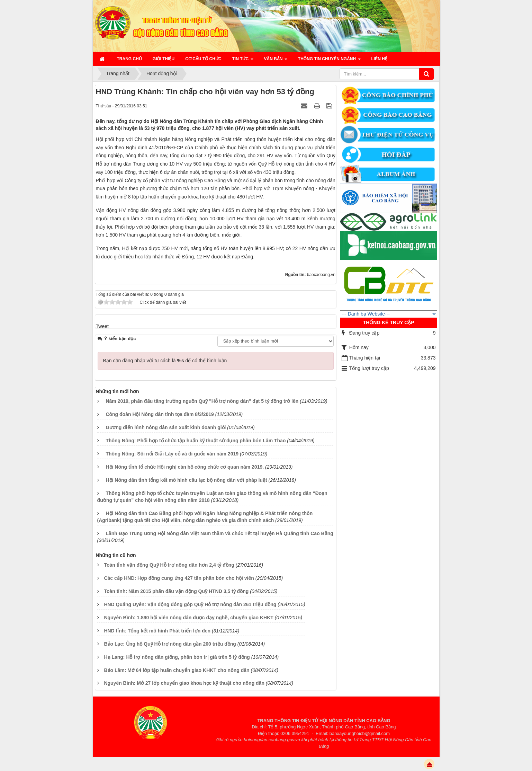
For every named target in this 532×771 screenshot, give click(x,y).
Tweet (102, 326)
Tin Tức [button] (243, 61)
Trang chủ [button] (129, 59)
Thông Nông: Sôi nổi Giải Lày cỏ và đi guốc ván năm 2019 (172, 454)
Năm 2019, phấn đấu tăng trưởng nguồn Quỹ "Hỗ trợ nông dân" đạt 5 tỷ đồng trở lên (202, 401)
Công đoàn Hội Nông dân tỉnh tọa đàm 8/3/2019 (160, 414)
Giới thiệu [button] (164, 59)
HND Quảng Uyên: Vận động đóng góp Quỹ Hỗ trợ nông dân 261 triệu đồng (190, 604)
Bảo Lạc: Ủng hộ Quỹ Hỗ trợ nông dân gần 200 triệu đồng (170, 644)
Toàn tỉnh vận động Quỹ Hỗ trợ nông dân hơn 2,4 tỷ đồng (169, 565)
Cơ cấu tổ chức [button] (203, 59)
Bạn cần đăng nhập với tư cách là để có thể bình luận (165, 361)
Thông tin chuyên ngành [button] (329, 61)
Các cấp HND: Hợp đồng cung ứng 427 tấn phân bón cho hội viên (179, 578)
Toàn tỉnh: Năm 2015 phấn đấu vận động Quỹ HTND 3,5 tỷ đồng (176, 591)
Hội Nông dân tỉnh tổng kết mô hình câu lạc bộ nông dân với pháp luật (186, 480)
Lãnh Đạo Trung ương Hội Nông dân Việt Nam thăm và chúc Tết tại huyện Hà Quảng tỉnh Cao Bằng (219, 533)
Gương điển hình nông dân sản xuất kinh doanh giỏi (166, 427)
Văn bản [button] (276, 61)
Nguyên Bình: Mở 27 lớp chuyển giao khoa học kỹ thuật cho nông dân (184, 683)
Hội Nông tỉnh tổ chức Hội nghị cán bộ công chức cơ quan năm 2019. (185, 467)
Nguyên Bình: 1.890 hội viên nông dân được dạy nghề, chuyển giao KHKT (188, 618)
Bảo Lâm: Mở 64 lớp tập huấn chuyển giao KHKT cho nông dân (177, 670)
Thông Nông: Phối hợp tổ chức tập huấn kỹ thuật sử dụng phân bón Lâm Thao (196, 441)
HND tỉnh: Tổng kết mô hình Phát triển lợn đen (157, 631)
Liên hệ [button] (379, 59)
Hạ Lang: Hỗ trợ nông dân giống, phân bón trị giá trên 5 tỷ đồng (177, 657)
